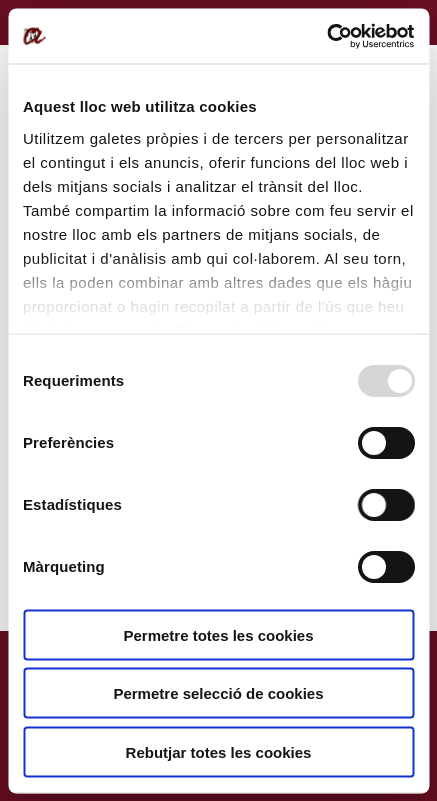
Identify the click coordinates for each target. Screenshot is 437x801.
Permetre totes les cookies (218, 634)
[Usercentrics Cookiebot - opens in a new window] (326, 36)
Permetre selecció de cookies (218, 693)
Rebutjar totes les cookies (219, 751)
